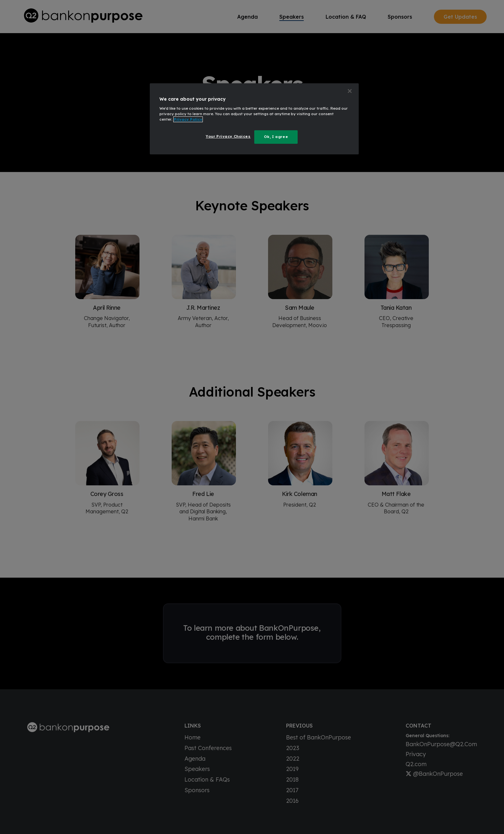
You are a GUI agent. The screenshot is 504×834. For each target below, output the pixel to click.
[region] (254, 119)
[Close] (350, 91)
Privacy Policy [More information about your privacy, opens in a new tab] (188, 119)
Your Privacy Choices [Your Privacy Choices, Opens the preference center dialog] (228, 136)
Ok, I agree (276, 137)
